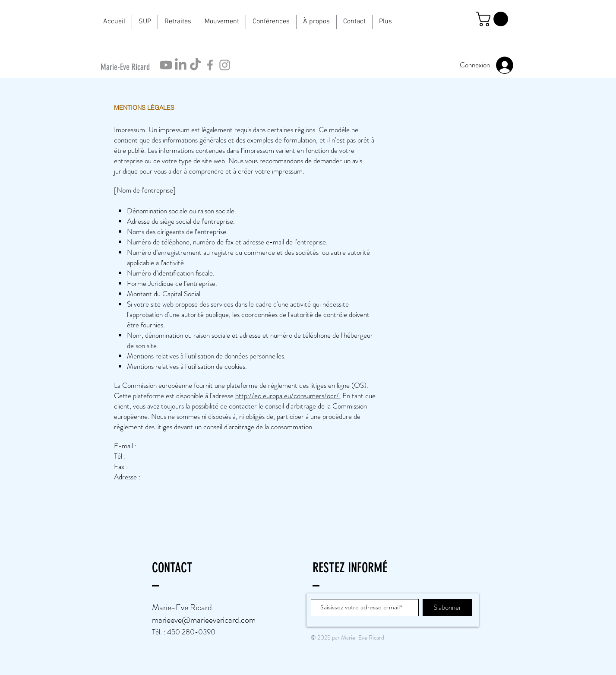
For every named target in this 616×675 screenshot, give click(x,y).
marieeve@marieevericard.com (204, 620)
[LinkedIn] (181, 65)
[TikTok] (195, 65)
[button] (145, 22)
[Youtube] (166, 65)
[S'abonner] (447, 608)
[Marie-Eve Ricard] (128, 67)
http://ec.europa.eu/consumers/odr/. (288, 396)
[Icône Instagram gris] (225, 65)
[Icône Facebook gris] (210, 65)
